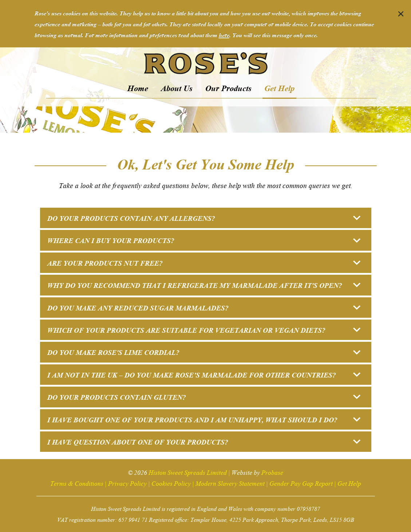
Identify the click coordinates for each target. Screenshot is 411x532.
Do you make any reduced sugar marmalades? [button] (204, 307)
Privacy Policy (127, 483)
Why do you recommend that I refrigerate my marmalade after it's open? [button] (204, 285)
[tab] (206, 218)
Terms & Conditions (77, 483)
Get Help (349, 483)
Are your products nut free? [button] (204, 263)
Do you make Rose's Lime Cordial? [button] (204, 352)
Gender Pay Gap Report (301, 483)
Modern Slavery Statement (230, 483)
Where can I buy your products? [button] (204, 240)
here (224, 34)
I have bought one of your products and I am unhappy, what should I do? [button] (204, 419)
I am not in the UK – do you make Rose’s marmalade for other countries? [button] (204, 374)
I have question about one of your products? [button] (204, 441)
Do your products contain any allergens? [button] (204, 218)
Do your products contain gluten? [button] (204, 397)
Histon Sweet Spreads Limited (188, 472)
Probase (272, 472)
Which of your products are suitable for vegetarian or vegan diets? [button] (204, 330)
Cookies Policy (171, 483)
